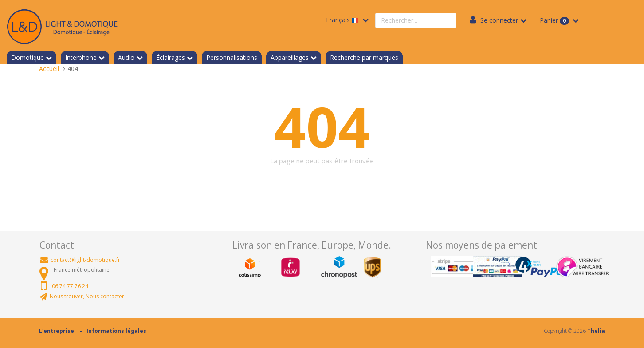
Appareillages (290, 57)
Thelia (596, 331)
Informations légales (116, 331)
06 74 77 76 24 (70, 286)
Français (343, 20)
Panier (555, 20)
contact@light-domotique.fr (85, 260)
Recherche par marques (364, 57)
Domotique (27, 57)
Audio (126, 57)
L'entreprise (57, 331)
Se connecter (499, 20)
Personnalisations (232, 57)
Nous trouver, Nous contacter (87, 296)
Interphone (81, 57)
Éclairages (171, 57)
